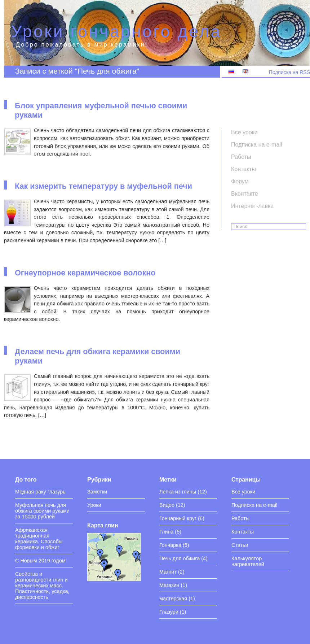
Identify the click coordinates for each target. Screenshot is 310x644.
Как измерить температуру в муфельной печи (103, 186)
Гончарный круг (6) (182, 518)
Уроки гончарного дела (116, 31)
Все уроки (243, 492)
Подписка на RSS (289, 72)
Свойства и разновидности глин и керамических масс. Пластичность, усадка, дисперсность (42, 586)
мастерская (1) (177, 599)
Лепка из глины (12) (183, 492)
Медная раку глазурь (40, 492)
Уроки (94, 505)
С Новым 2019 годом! (41, 561)
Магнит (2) (172, 572)
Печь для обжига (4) (183, 558)
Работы (240, 518)
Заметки (97, 492)
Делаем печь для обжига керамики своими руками (98, 356)
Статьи (240, 545)
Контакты (243, 532)
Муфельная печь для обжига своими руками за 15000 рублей (42, 511)
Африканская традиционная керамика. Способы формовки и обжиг (39, 539)
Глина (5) (170, 532)
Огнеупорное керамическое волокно (85, 273)
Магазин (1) (173, 585)
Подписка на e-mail (254, 505)
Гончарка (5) (174, 545)
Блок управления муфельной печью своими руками (101, 110)
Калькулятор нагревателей (248, 561)
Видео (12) (172, 505)
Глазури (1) (173, 612)
